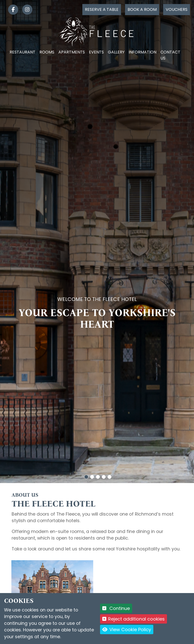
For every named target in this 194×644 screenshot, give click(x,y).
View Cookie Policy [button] (127, 629)
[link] (11, 10)
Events (96, 52)
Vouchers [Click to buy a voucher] (177, 9)
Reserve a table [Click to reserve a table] (102, 9)
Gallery (116, 52)
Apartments (72, 52)
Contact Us (170, 55)
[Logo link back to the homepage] (97, 32)
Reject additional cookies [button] (134, 619)
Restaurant (22, 52)
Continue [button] (116, 608)
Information (142, 52)
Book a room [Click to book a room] (142, 9)
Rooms (47, 52)
